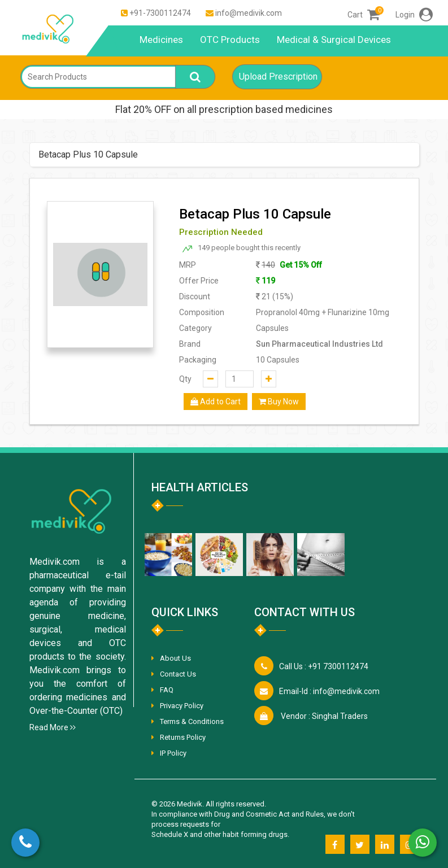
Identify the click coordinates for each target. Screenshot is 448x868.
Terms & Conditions (192, 721)
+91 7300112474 (324, 666)
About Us (175, 658)
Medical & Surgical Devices (334, 40)
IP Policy (173, 753)
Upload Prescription (278, 77)
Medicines (161, 40)
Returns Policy (183, 737)
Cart (364, 15)
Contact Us (178, 674)
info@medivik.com (249, 13)
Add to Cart (216, 402)
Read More (53, 727)
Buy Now (279, 402)
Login (414, 15)
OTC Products (230, 40)
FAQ (167, 690)
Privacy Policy (182, 706)
